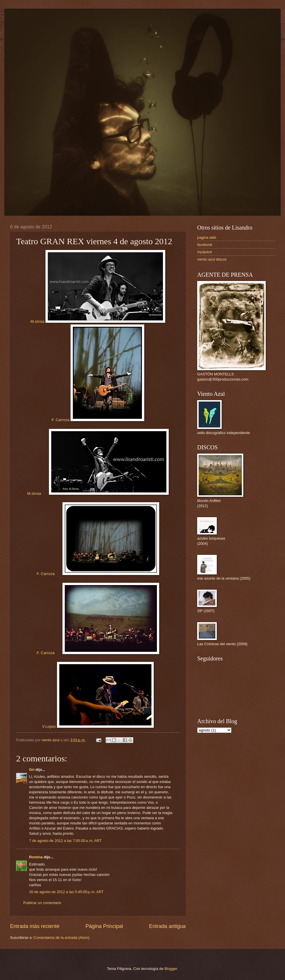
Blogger (171, 969)
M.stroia (98, 321)
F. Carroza (98, 420)
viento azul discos (212, 259)
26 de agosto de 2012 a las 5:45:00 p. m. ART (66, 892)
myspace (205, 252)
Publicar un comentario (42, 903)
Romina (36, 857)
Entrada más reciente (35, 926)
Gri (32, 770)
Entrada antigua (167, 926)
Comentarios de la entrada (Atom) (62, 938)
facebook (205, 245)
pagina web (207, 237)
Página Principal (104, 926)
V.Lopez (98, 726)
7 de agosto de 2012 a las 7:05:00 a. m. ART (65, 841)
